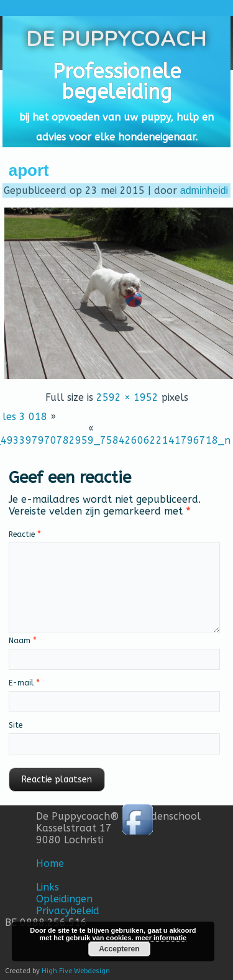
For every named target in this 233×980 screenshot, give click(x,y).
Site (16, 725)
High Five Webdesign (76, 971)
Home (50, 863)
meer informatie (161, 938)
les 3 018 (25, 417)
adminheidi (204, 190)
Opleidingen (64, 899)
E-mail (24, 683)
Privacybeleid (68, 911)
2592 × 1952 (127, 397)
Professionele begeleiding (117, 82)
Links (48, 887)
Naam (22, 641)
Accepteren (119, 949)
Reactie (25, 534)
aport (29, 170)
